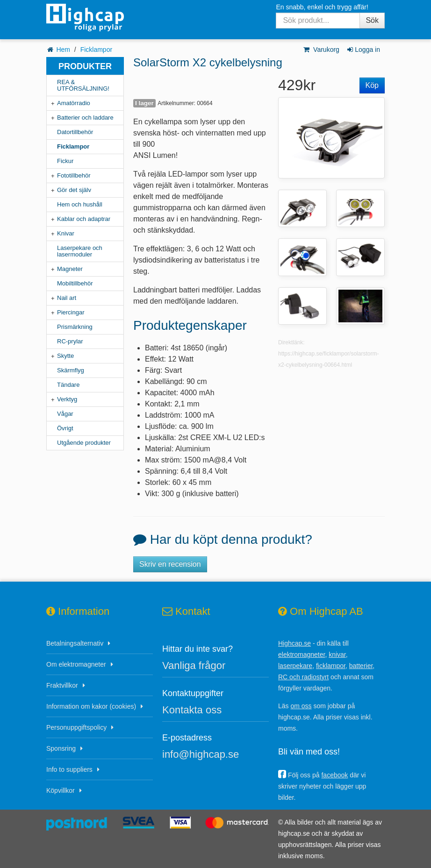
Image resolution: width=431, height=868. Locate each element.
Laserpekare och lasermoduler (80, 251)
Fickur (65, 161)
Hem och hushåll (80, 204)
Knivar (66, 233)
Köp (372, 85)
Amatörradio (74, 103)
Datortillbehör (75, 132)
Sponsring (61, 748)
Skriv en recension (170, 564)
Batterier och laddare (85, 117)
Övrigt (65, 428)
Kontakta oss (192, 710)
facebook (334, 775)
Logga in (363, 50)
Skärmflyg (71, 370)
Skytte (65, 356)
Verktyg (67, 399)
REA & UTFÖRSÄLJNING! (83, 85)
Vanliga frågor (194, 665)
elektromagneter (302, 655)
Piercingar (71, 312)
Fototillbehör (74, 175)
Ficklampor (96, 50)
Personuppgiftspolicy (76, 727)
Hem (63, 50)
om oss (301, 706)
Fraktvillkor (62, 685)
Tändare (68, 385)
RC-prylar (70, 341)
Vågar (65, 414)
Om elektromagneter (76, 664)
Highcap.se (295, 643)
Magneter (70, 269)
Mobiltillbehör (75, 283)
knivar (337, 655)
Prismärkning (75, 327)
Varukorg (321, 50)
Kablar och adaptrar (84, 219)
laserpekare (295, 666)
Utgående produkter (84, 443)
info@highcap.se (201, 754)
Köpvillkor (61, 790)
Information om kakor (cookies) (91, 706)
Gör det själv (74, 190)
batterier (361, 666)
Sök (372, 20)
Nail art (67, 298)
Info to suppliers (69, 769)
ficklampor (331, 666)
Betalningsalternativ (75, 643)
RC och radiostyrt (303, 677)
